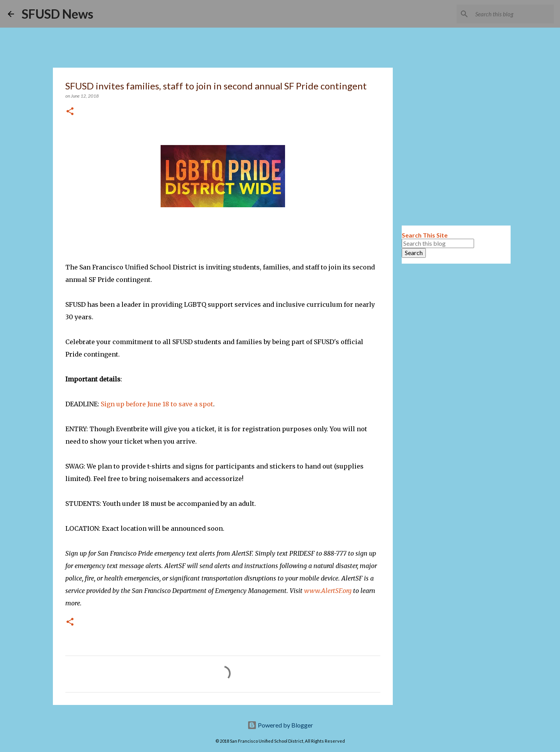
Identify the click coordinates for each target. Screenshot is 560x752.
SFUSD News (58, 14)
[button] (70, 112)
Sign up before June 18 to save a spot (157, 404)
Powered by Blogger (280, 725)
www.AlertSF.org (328, 591)
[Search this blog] (513, 14)
